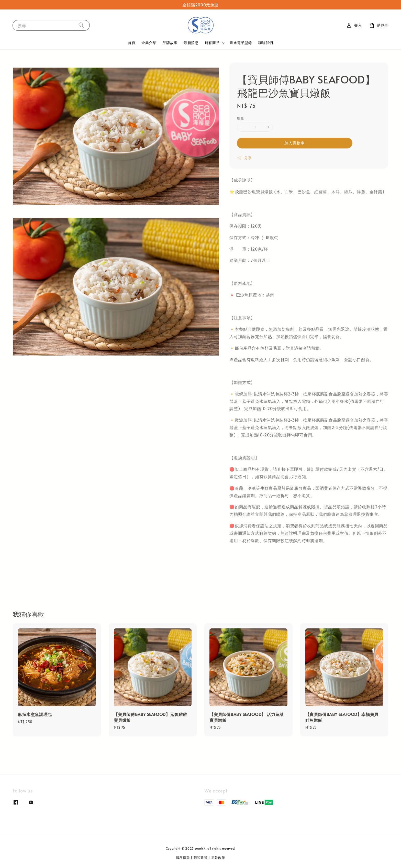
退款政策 (218, 858)
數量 (241, 118)
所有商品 (212, 43)
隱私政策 (201, 858)
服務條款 (183, 858)
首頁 (132, 43)
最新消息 (191, 43)
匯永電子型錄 (241, 43)
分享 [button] (244, 158)
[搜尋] (81, 25)
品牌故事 (170, 43)
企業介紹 (149, 43)
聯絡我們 (266, 43)
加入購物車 (295, 143)
